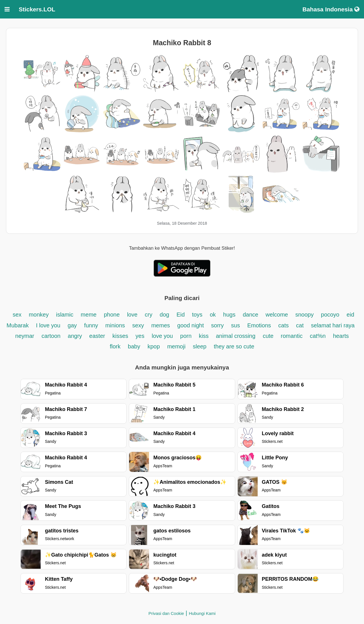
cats (284, 325)
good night (191, 325)
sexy (138, 325)
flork (115, 346)
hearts (341, 336)
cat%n (318, 336)
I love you (48, 325)
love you (163, 336)
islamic (65, 315)
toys (197, 315)
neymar (25, 336)
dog (165, 315)
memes (161, 325)
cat (300, 325)
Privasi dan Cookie (166, 613)
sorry (217, 325)
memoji (176, 346)
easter (97, 336)
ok (213, 315)
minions (115, 325)
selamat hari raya (333, 325)
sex (18, 315)
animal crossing (236, 336)
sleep (200, 346)
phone (112, 315)
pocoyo (330, 315)
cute (269, 336)
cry (149, 315)
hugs (229, 315)
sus (236, 325)
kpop (154, 346)
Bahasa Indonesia (331, 9)
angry (76, 336)
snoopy (305, 315)
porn (187, 336)
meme (89, 315)
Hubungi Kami (202, 613)
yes (140, 336)
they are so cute (234, 346)
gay (72, 325)
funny (92, 325)
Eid (181, 315)
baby (134, 346)
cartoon (52, 336)
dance (251, 315)
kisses (120, 336)
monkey (39, 315)
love (132, 315)
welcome (277, 315)
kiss (204, 336)
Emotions (259, 325)
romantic (292, 336)
